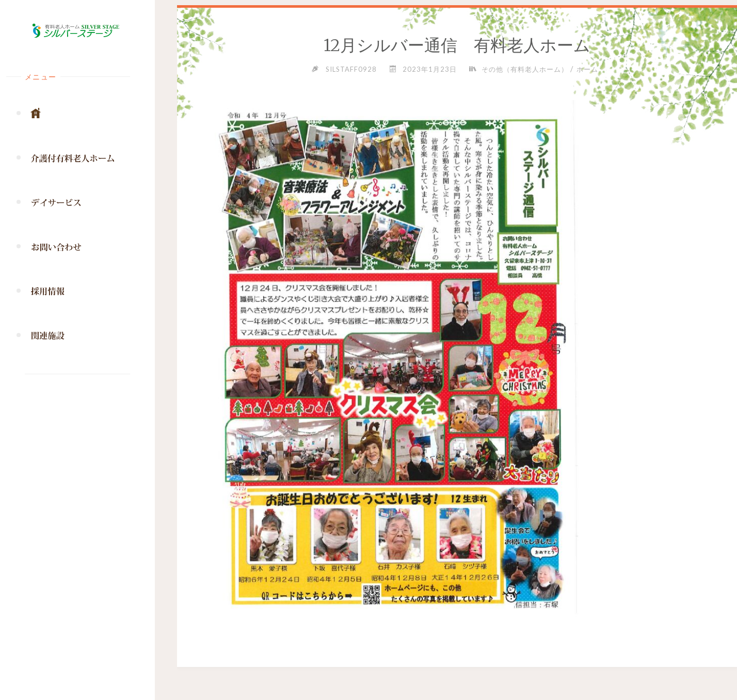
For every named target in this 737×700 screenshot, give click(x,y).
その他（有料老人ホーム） (525, 69)
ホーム (587, 69)
